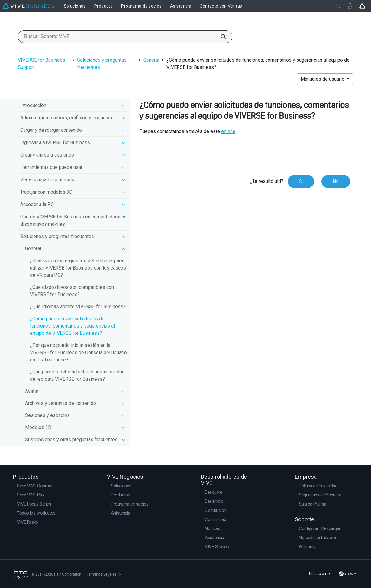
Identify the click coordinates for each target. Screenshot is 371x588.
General (151, 60)
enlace (228, 131)
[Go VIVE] (362, 6)
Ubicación (321, 574)
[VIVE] (28, 6)
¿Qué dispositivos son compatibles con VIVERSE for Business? (72, 291)
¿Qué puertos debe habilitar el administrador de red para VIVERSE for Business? (77, 375)
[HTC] (21, 574)
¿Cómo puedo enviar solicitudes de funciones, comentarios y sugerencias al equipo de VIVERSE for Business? (72, 326)
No (336, 181)
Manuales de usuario (323, 79)
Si (301, 181)
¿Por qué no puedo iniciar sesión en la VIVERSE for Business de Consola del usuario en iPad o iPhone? (78, 352)
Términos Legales (102, 574)
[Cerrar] (338, 6)
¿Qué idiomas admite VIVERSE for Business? (78, 307)
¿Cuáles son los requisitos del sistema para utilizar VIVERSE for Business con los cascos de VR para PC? (78, 268)
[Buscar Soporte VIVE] (220, 37)
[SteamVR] (348, 574)
